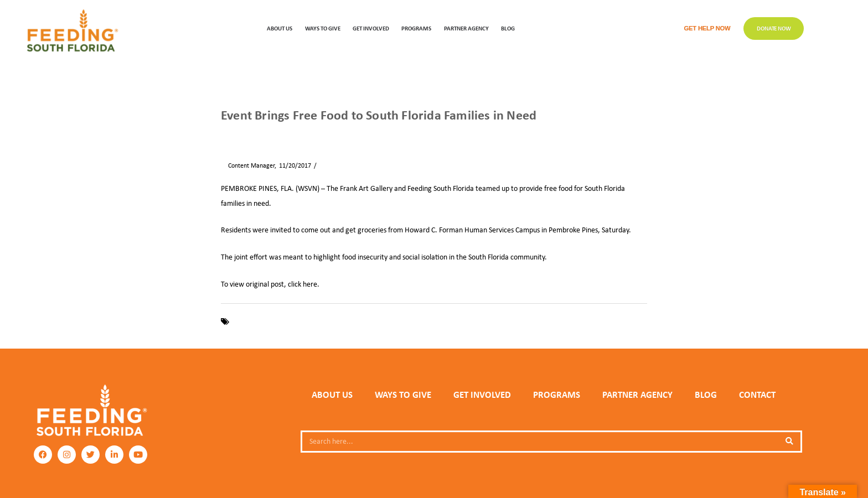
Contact (757, 395)
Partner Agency (466, 28)
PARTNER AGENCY (637, 395)
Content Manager (248, 165)
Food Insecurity (325, 321)
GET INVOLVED (371, 28)
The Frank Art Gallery (439, 321)
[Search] (789, 442)
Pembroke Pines (377, 321)
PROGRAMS (416, 28)
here (310, 284)
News (254, 134)
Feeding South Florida (265, 321)
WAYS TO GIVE (323, 28)
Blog (508, 28)
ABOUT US (280, 28)
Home (229, 134)
